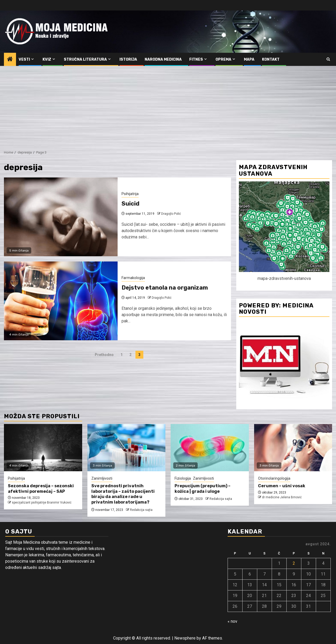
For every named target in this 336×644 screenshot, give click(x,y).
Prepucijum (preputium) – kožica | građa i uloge (203, 489)
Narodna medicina (163, 59)
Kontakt (271, 59)
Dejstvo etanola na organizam (165, 288)
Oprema (223, 59)
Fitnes (196, 59)
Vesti (24, 59)
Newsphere (185, 638)
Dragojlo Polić (171, 214)
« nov (232, 621)
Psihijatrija (130, 194)
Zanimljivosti (102, 478)
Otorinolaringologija (274, 478)
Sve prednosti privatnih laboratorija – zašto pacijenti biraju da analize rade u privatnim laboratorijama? (123, 494)
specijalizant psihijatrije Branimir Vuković (42, 502)
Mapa (249, 59)
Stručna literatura (85, 59)
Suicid (130, 204)
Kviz (47, 59)
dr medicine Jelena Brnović (282, 497)
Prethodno (104, 355)
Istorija (128, 59)
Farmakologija (133, 278)
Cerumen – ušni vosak (282, 486)
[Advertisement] (168, 105)
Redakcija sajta (141, 510)
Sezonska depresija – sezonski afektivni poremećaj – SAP (41, 489)
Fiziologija (183, 478)
